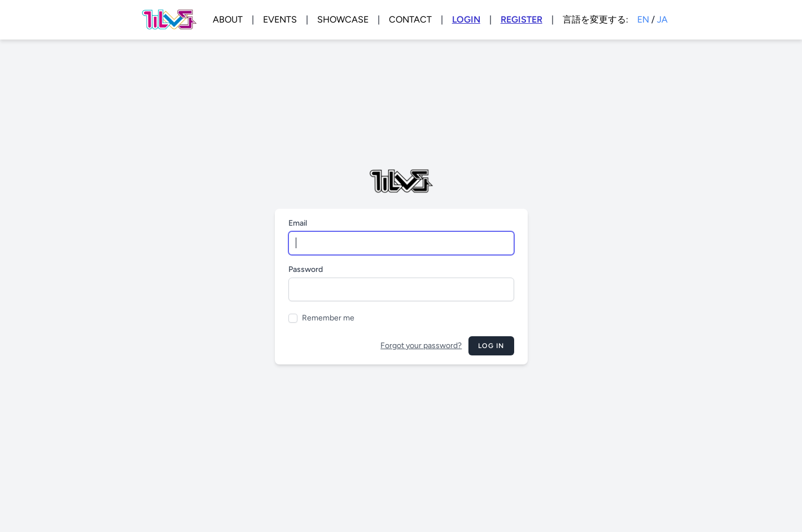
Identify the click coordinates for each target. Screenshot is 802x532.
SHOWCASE (343, 19)
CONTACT (410, 19)
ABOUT (228, 19)
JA (662, 19)
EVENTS (280, 19)
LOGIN (466, 19)
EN (643, 19)
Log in (491, 346)
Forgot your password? (421, 346)
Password (306, 269)
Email (298, 223)
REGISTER (521, 19)
